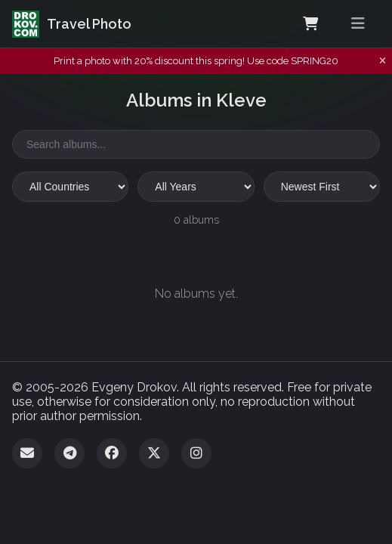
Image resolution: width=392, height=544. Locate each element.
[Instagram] (196, 453)
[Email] (27, 453)
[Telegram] (69, 453)
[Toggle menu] (358, 24)
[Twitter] (154, 453)
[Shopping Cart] (310, 24)
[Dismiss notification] (383, 61)
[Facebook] (112, 453)
